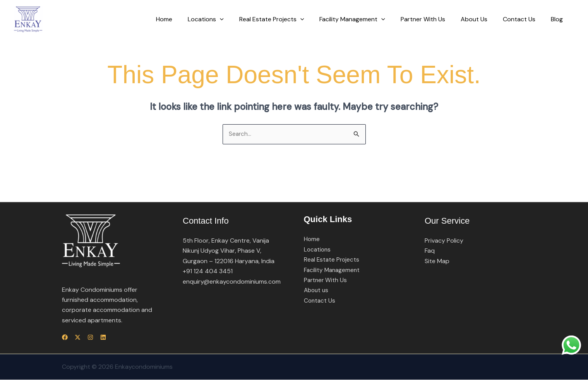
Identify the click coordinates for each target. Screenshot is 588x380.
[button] (240, 19)
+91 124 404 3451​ (208, 271)
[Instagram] (100, 338)
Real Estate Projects (289, 19)
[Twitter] (82, 338)
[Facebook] (65, 338)
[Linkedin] (117, 338)
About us (317, 291)
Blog (558, 19)
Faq (430, 251)
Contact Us (524, 19)
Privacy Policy (444, 241)
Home (187, 19)
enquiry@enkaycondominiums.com (232, 282)
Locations (226, 19)
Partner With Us (434, 19)
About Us (482, 19)
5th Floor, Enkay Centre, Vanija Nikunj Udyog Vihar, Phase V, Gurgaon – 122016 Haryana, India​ (229, 251)
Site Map (437, 261)
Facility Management (366, 19)
